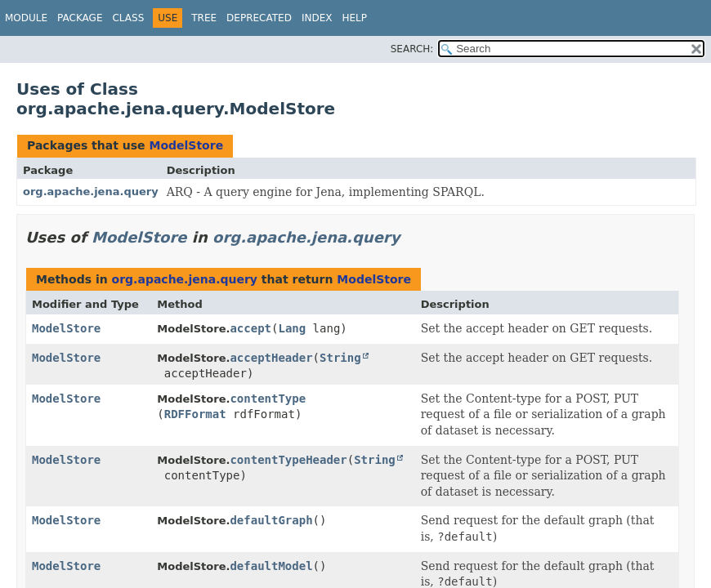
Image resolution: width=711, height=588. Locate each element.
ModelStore (186, 145)
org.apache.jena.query (91, 192)
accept (250, 328)
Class (128, 18)
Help (354, 18)
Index (317, 18)
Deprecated (259, 18)
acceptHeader (271, 358)
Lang (292, 328)
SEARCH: (412, 49)
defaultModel (271, 566)
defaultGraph (271, 520)
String (340, 358)
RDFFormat (195, 414)
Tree (204, 18)
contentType (268, 399)
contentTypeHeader (288, 460)
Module (26, 18)
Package (80, 18)
